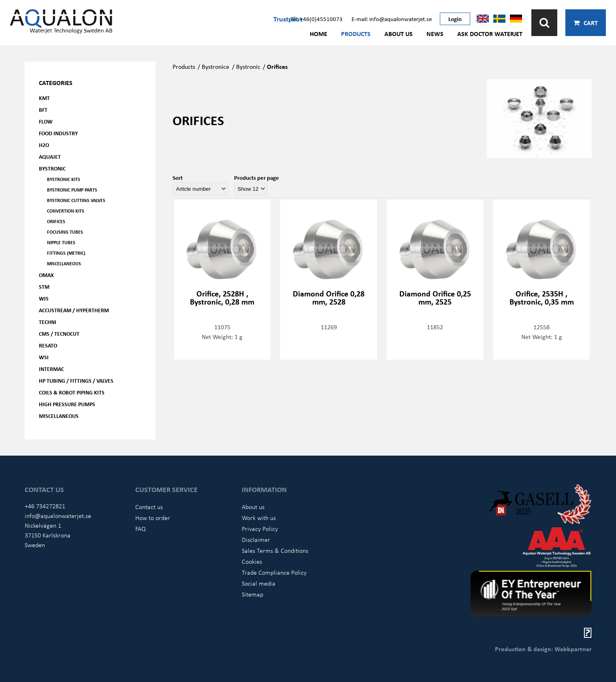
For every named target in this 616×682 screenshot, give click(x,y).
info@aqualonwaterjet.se (58, 516)
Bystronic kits (64, 179)
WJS (44, 298)
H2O (44, 145)
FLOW (46, 121)
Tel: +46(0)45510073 (317, 19)
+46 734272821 (45, 506)
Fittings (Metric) (66, 253)
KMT (44, 98)
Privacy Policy (260, 529)
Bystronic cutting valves (76, 200)
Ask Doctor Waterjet (490, 34)
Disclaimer (256, 539)
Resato (48, 345)
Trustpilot (288, 19)
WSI (44, 357)
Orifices (56, 221)
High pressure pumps (67, 404)
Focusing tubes (65, 232)
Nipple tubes (61, 242)
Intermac (51, 369)
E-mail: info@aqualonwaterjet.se (392, 19)
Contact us (149, 507)
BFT (43, 110)
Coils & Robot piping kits (72, 392)
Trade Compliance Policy (274, 572)
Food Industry (58, 133)
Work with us (259, 518)
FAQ (141, 529)
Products (356, 34)
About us (399, 34)
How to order (153, 518)
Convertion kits (66, 211)
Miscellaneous (64, 263)
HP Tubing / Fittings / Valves (76, 380)
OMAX (46, 275)
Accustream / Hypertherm (74, 310)
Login (455, 19)
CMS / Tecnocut (59, 334)
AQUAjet (50, 157)
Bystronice (215, 66)
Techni (48, 322)
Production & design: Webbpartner (543, 649)
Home (319, 34)
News (435, 34)
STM (44, 287)
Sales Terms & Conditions (275, 550)
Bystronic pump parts (72, 190)
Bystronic (52, 168)
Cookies (252, 561)
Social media (259, 583)
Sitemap (253, 594)
